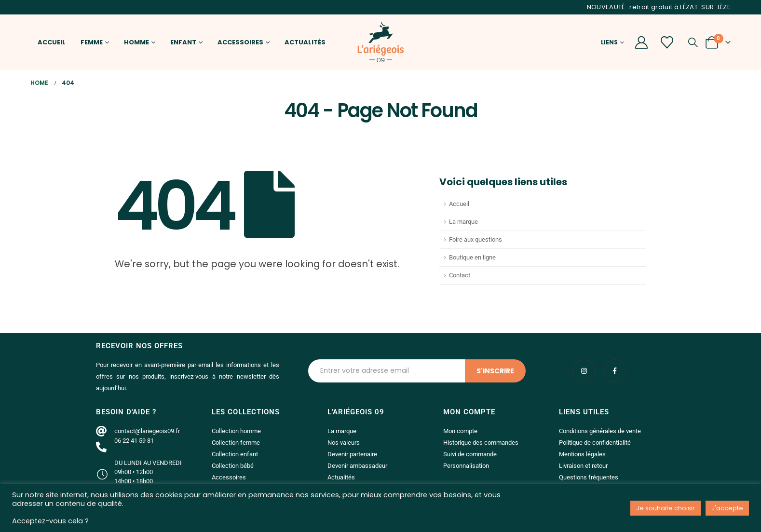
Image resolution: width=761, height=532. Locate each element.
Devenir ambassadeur (357, 466)
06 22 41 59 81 (134, 441)
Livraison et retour (583, 466)
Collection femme (236, 443)
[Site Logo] (380, 42)
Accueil (52, 42)
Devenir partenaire (352, 454)
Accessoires (240, 42)
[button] (693, 42)
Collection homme (236, 431)
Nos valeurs (344, 443)
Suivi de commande (470, 454)
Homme (136, 42)
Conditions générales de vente (600, 431)
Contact (460, 275)
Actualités (305, 42)
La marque (463, 222)
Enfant (183, 42)
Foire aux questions (476, 239)
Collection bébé (233, 466)
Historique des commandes (481, 443)
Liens (609, 42)
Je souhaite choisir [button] (666, 508)
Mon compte (460, 431)
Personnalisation (466, 466)
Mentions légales (582, 454)
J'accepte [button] (727, 508)
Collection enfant (235, 454)
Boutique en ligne (472, 257)
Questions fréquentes (589, 477)
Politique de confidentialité (595, 443)
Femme (92, 42)
